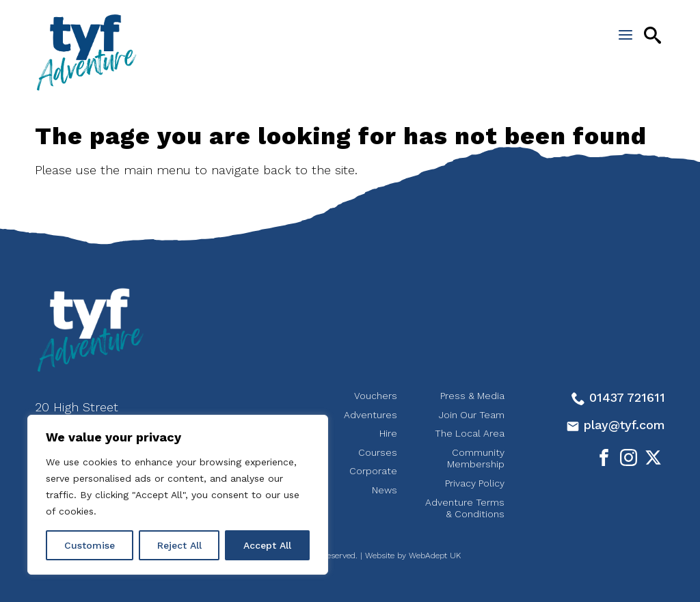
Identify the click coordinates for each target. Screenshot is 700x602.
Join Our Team (472, 415)
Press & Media (472, 396)
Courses (378, 452)
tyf (86, 53)
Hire (388, 433)
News (385, 490)
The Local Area (470, 433)
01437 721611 (618, 397)
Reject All (179, 545)
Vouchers (376, 396)
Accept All (267, 545)
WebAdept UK (435, 556)
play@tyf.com (616, 425)
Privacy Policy (475, 483)
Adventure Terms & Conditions (465, 508)
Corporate (373, 471)
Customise (90, 545)
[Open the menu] (625, 35)
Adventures (371, 415)
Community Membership (476, 459)
